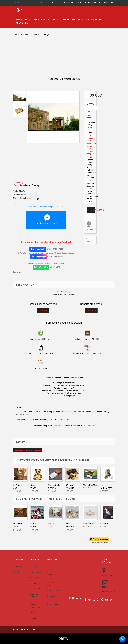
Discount (54, 19)
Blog (28, 19)
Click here (43, 311)
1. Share (46, 245)
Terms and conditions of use (36, 597)
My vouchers (53, 604)
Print (19, 272)
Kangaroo (106, 523)
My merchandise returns (52, 575)
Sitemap (33, 618)
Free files (39, 19)
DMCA (32, 613)
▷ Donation (69, 19)
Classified (22, 23)
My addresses (53, 591)
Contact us (18, 3)
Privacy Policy (36, 589)
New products (36, 572)
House (51, 523)
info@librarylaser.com (112, 591)
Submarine (88, 523)
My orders (51, 567)
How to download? (90, 19)
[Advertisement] (64, 57)
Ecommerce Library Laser (28, 629)
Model (16, 191)
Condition (17, 195)
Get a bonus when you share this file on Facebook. (46, 242)
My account (53, 559)
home (19, 19)
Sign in (79, 3)
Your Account (67, 3)
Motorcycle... (91, 485)
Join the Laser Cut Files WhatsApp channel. (46, 263)
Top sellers (35, 578)
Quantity (90, 104)
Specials (34, 567)
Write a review (88, 240)
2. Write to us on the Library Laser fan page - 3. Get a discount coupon (46, 253)
